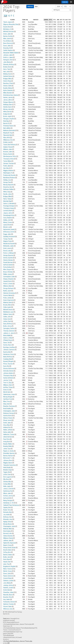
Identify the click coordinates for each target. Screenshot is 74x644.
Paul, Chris (6, 439)
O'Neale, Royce (8, 340)
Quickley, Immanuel (9, 237)
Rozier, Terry (7, 510)
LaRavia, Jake (7, 540)
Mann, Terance (8, 569)
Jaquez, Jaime (8, 213)
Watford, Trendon (9, 604)
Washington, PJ (8, 173)
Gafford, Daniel (8, 265)
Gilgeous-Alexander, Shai (11, 24)
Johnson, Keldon (8, 373)
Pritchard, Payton (8, 126)
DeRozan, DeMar (8, 189)
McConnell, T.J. (8, 458)
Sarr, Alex (6, 168)
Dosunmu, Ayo (8, 187)
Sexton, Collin (7, 86)
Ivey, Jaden (7, 599)
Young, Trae (7, 239)
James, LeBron (8, 100)
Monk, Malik (7, 335)
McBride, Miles (8, 529)
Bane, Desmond (8, 43)
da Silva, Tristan (8, 387)
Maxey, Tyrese (8, 222)
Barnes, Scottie (8, 36)
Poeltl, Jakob (7, 166)
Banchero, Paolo (8, 83)
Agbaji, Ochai (7, 522)
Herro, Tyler (7, 69)
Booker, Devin (7, 67)
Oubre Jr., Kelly (8, 338)
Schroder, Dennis (8, 371)
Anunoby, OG (7, 48)
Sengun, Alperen (8, 102)
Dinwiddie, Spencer (9, 453)
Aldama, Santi (7, 302)
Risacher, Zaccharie (9, 406)
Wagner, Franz (8, 241)
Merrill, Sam (7, 392)
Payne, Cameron (8, 576)
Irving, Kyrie (7, 442)
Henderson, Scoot (9, 354)
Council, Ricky (7, 578)
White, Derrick (7, 112)
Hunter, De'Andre (8, 378)
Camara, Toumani (9, 163)
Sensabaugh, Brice (9, 215)
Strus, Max (6, 425)
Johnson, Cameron (9, 350)
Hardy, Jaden (7, 432)
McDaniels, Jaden (9, 246)
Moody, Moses (8, 524)
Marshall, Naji (7, 201)
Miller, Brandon (8, 93)
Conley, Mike (7, 484)
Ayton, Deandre (8, 90)
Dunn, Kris (6, 366)
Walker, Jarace (8, 274)
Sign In (65, 2)
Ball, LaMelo (7, 128)
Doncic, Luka (7, 251)
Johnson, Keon (8, 460)
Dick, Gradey (7, 531)
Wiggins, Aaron (8, 463)
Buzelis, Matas (8, 88)
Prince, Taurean (8, 364)
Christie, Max (7, 482)
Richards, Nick (7, 512)
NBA (36, 7)
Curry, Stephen (8, 218)
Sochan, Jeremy (8, 496)
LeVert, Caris (7, 475)
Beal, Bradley (7, 409)
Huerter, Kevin (7, 416)
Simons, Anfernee (9, 368)
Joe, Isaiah (6, 515)
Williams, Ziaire (8, 385)
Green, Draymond (8, 300)
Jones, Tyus (7, 449)
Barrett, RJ (6, 123)
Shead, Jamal (7, 420)
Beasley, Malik (7, 446)
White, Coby (7, 192)
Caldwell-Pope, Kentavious (11, 505)
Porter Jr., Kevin (8, 284)
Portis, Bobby (7, 267)
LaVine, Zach (7, 321)
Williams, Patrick (8, 538)
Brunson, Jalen (8, 152)
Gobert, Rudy (7, 81)
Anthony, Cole (7, 517)
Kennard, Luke (7, 533)
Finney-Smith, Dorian (9, 548)
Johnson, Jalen (8, 55)
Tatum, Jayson (8, 22)
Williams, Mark (8, 286)
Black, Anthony (8, 357)
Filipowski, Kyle (8, 135)
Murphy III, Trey (8, 133)
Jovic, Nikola (7, 583)
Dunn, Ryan (7, 559)
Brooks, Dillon (7, 305)
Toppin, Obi (7, 472)
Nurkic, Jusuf (7, 291)
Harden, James (8, 97)
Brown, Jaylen (7, 116)
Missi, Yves (7, 401)
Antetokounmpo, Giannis (11, 95)
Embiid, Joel (7, 142)
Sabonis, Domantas (9, 293)
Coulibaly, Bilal (7, 359)
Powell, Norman (8, 262)
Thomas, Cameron (9, 331)
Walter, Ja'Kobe (8, 430)
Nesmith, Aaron (8, 595)
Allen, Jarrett (7, 39)
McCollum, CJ (7, 29)
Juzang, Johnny (8, 585)
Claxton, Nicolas (8, 260)
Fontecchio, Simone (9, 602)
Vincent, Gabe (7, 606)
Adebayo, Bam (8, 105)
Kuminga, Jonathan (9, 347)
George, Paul (7, 182)
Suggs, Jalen (7, 234)
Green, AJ (6, 390)
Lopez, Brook (7, 225)
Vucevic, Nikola (8, 295)
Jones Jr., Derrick (8, 489)
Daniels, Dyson (8, 107)
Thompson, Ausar (9, 208)
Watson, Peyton (8, 418)
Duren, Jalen (7, 46)
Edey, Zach (6, 404)
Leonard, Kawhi (8, 211)
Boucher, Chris (8, 597)
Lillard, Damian (8, 437)
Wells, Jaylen (7, 486)
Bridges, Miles (7, 79)
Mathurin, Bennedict (9, 130)
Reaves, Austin (8, 154)
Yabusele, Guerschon (10, 465)
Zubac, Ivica (7, 319)
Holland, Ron (7, 427)
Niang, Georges (8, 500)
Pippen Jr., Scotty (8, 451)
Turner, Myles (7, 161)
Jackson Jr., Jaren (9, 333)
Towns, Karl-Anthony (9, 145)
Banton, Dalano (8, 555)
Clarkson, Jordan (8, 581)
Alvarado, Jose (8, 519)
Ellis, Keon (6, 479)
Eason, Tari (7, 343)
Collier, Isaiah (7, 307)
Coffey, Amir (7, 552)
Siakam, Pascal (8, 147)
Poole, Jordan (7, 298)
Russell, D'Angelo (8, 361)
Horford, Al (6, 498)
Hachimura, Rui (8, 491)
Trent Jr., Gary (7, 383)
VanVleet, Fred (8, 399)
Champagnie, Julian (9, 411)
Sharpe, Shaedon (8, 279)
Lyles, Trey (6, 564)
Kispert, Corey (7, 545)
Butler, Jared (7, 557)
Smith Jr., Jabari (8, 57)
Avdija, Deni (7, 114)
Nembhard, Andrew (9, 178)
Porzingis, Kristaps (9, 206)
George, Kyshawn (8, 288)
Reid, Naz (6, 121)
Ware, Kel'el (7, 138)
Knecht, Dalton (8, 550)
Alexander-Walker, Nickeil (11, 53)
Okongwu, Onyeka (9, 119)
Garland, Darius (8, 76)
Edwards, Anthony (9, 64)
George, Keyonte (8, 255)
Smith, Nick (7, 590)
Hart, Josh (6, 72)
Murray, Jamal (8, 109)
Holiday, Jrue (7, 180)
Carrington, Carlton (9, 328)
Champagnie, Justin (9, 526)
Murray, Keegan (8, 397)
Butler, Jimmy (7, 326)
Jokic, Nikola (7, 62)
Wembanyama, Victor (10, 156)
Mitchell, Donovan (9, 31)
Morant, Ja (6, 227)
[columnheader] (12, 20)
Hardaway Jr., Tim (9, 503)
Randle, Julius (7, 194)
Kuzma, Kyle (7, 352)
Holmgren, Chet (8, 60)
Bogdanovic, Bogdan (9, 566)
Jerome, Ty (7, 380)
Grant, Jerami (7, 248)
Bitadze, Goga (7, 470)
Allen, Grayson (8, 269)
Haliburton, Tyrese (9, 434)
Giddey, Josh (7, 220)
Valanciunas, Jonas (9, 394)
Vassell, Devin (7, 281)
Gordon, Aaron (8, 345)
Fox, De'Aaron (7, 41)
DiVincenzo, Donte (9, 232)
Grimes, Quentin (8, 258)
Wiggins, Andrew (8, 171)
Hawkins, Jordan (8, 588)
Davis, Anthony (8, 324)
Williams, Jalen (8, 149)
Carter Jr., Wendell (9, 204)
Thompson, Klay (8, 376)
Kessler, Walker (8, 444)
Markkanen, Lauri (8, 312)
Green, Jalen (7, 34)
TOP (5, 16)
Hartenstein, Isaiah (9, 229)
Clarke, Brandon (8, 536)
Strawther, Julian (8, 592)
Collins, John (7, 317)
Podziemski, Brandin (9, 175)
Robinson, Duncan (9, 413)
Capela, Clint (7, 508)
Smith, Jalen (7, 423)
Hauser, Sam (7, 562)
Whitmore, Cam (8, 609)
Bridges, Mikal (7, 196)
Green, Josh (7, 573)
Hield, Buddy (7, 467)
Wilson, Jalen (7, 493)
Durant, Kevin (7, 27)
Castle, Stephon (8, 50)
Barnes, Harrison (8, 456)
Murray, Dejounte (8, 185)
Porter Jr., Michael (9, 253)
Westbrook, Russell (9, 244)
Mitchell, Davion (8, 310)
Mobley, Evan (7, 74)
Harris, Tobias (7, 199)
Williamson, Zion (8, 140)
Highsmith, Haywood (9, 543)
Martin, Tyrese (8, 571)
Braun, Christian (8, 272)
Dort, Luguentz (8, 477)
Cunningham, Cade (9, 277)
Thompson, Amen (9, 159)
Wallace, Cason (8, 314)
